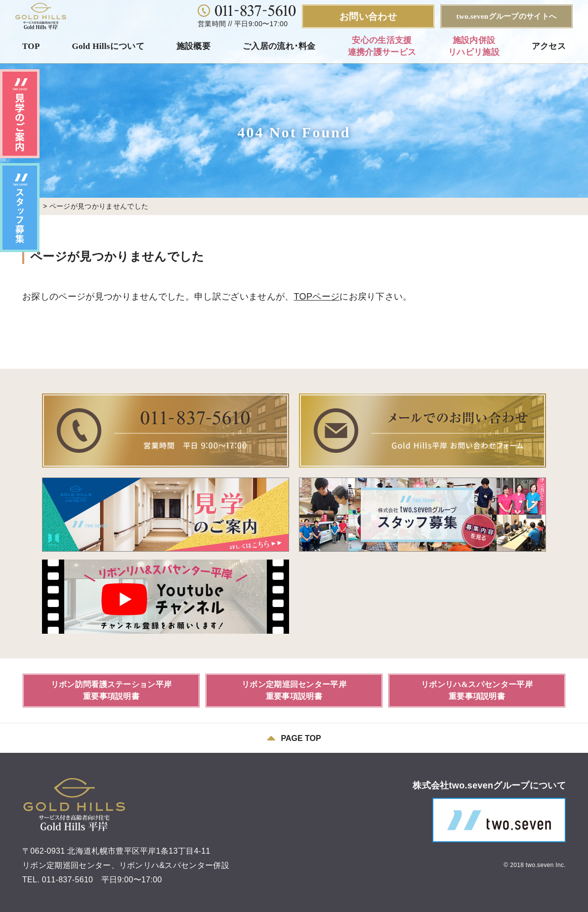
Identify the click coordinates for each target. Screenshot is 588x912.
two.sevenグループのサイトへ (507, 16)
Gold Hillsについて (108, 46)
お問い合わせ (368, 17)
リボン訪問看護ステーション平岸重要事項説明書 (111, 690)
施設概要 (193, 46)
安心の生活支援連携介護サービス (382, 46)
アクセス (549, 46)
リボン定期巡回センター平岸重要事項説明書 (294, 690)
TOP (31, 46)
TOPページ (317, 297)
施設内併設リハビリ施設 (474, 46)
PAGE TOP (294, 738)
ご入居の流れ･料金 (279, 46)
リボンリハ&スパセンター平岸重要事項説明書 (477, 690)
